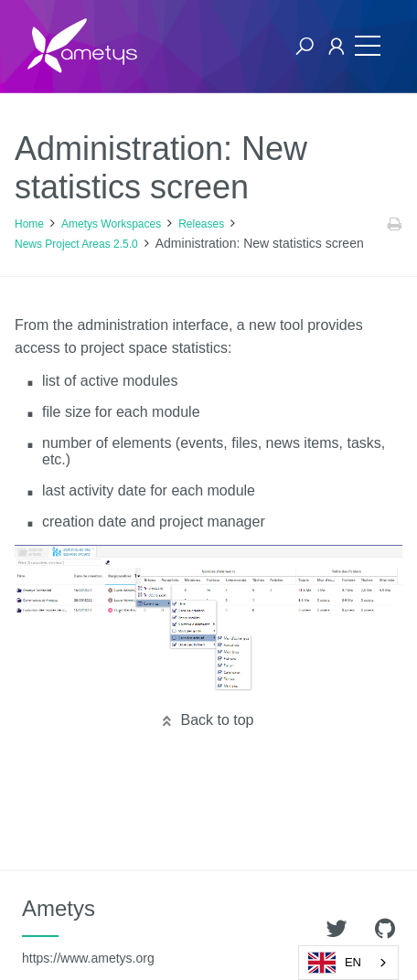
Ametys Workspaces (111, 224)
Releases (201, 224)
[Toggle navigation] (368, 46)
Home (29, 224)
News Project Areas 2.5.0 (76, 244)
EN (335, 963)
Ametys (88, 931)
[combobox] (348, 963)
